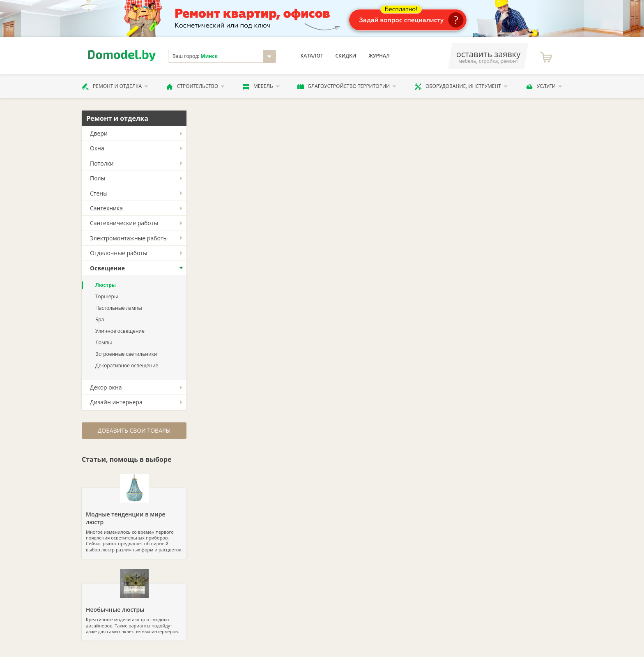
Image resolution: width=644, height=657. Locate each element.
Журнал (379, 56)
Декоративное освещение (127, 365)
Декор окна (106, 387)
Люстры (106, 285)
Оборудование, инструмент (461, 86)
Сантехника (106, 208)
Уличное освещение (120, 331)
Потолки (102, 163)
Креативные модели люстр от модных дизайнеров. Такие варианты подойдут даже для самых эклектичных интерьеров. (134, 609)
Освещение (107, 268)
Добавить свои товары (134, 430)
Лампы (104, 342)
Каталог (312, 56)
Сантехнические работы (124, 223)
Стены (99, 193)
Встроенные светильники (126, 354)
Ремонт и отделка (115, 86)
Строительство (195, 86)
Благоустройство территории (347, 86)
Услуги (544, 86)
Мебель (261, 86)
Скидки (346, 56)
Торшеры (107, 296)
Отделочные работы (119, 253)
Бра (100, 319)
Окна (97, 148)
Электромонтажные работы (129, 238)
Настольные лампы (119, 308)
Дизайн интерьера (116, 402)
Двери (99, 133)
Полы (98, 178)
